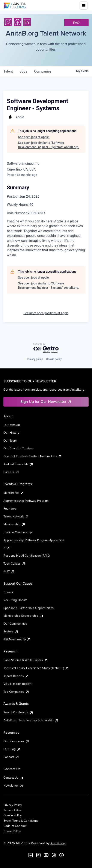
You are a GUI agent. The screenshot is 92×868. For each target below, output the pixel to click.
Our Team (10, 441)
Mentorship (14, 493)
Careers (11, 472)
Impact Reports (16, 676)
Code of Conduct (15, 826)
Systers (11, 631)
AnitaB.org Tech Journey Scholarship (31, 720)
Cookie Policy (13, 815)
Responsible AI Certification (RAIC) (27, 556)
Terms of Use (12, 810)
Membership (14, 524)
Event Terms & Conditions (21, 821)
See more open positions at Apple (46, 313)
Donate (8, 592)
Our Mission (12, 425)
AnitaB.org (58, 843)
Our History (11, 433)
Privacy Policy (13, 805)
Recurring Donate (16, 600)
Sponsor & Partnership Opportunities (29, 608)
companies (43, 71)
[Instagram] (8, 22)
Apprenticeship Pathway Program (26, 501)
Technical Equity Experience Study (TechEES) (36, 668)
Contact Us (14, 778)
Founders (10, 509)
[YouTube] (46, 855)
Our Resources (16, 741)
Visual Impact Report (17, 684)
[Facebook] (18, 22)
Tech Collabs (15, 564)
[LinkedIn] (27, 22)
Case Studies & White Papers (26, 660)
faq (76, 23)
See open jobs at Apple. (34, 137)
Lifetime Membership (18, 532)
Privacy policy (35, 359)
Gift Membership (17, 639)
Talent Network (16, 516)
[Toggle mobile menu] (84, 6)
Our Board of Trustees (19, 448)
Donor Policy (12, 831)
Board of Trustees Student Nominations (33, 456)
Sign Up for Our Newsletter (46, 401)
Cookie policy (54, 359)
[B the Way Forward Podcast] (62, 855)
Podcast (11, 757)
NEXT (7, 548)
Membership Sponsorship (23, 616)
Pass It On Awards (18, 712)
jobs (23, 71)
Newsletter (13, 786)
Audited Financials (18, 464)
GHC (9, 571)
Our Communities (15, 624)
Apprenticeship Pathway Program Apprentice (34, 540)
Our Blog (12, 749)
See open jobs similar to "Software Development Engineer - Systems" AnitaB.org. (49, 145)
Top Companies (16, 692)
